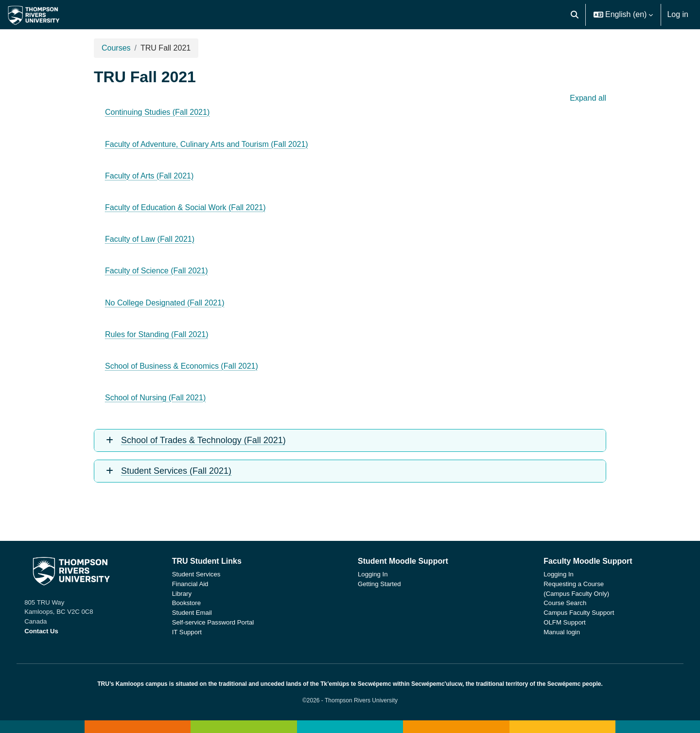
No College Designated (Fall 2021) (165, 303)
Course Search (554, 603)
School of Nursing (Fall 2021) (155, 398)
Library (192, 594)
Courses (116, 48)
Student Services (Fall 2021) (176, 471)
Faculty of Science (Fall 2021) (157, 271)
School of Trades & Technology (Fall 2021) (203, 440)
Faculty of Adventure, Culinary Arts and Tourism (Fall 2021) (207, 144)
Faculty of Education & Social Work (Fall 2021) (185, 207)
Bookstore (197, 603)
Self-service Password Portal (224, 622)
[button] (575, 15)
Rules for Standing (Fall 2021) (157, 334)
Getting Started (379, 584)
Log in (678, 14)
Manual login (551, 632)
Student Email (203, 613)
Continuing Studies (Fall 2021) (157, 112)
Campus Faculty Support (568, 613)
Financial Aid (201, 584)
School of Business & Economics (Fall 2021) (182, 366)
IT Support (198, 632)
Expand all (588, 98)
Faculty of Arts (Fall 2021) (149, 176)
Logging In (373, 574)
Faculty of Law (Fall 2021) (150, 239)
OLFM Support (554, 622)
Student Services (207, 574)
